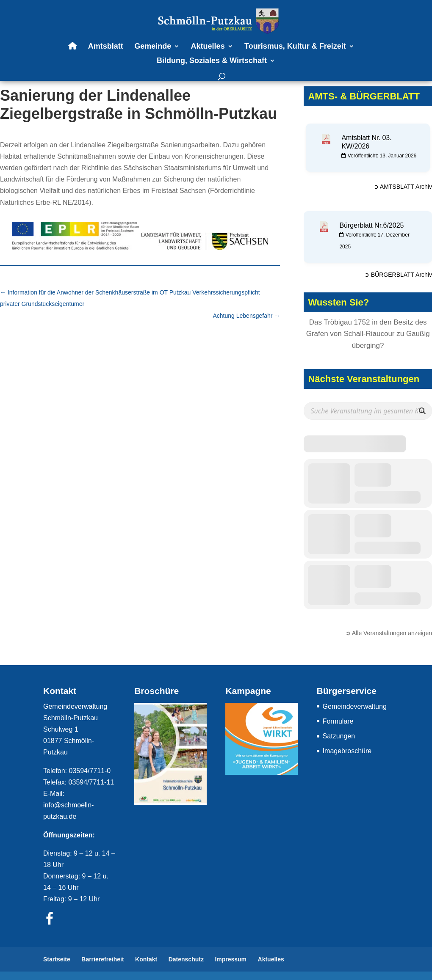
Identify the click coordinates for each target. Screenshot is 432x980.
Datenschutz (186, 959)
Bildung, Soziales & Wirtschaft (212, 61)
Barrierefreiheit (102, 959)
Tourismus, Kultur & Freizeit (295, 47)
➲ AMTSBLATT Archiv (403, 187)
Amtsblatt (106, 47)
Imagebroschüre (347, 751)
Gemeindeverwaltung (355, 706)
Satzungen (339, 736)
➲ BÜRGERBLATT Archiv (398, 275)
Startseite (57, 959)
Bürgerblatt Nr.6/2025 (371, 225)
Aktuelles (208, 47)
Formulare (338, 721)
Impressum (231, 959)
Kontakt (146, 959)
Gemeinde (153, 47)
